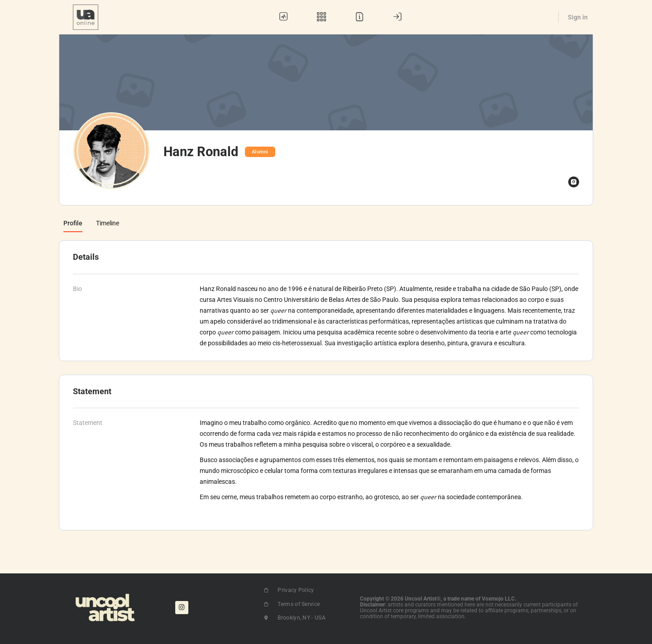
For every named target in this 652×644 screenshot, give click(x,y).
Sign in (578, 17)
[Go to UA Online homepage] (86, 16)
